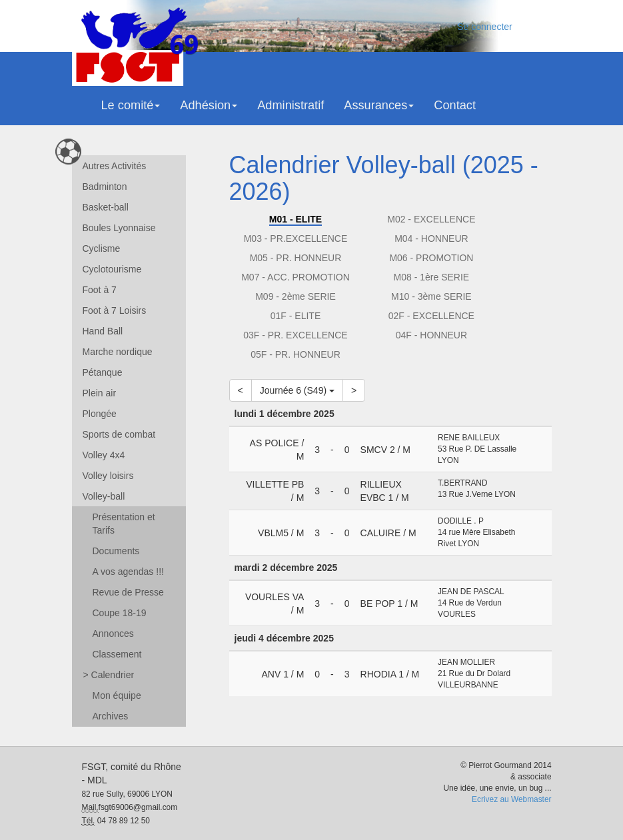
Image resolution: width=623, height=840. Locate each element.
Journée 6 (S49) (297, 390)
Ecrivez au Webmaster (511, 799)
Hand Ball (103, 331)
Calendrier (109, 675)
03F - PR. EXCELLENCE (295, 335)
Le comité (131, 105)
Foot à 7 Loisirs (115, 310)
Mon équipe (117, 695)
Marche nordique (118, 352)
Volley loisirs (108, 476)
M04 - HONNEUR (431, 238)
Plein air (100, 393)
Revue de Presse (128, 592)
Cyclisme (102, 248)
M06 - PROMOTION (431, 258)
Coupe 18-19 (120, 613)
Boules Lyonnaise (119, 228)
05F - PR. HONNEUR (296, 354)
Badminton (105, 187)
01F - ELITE (296, 316)
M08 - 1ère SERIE (432, 277)
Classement (117, 654)
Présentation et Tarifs (124, 524)
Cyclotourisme (112, 269)
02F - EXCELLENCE (431, 316)
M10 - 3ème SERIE (431, 296)
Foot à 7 (100, 290)
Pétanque (103, 372)
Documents (116, 551)
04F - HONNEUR (431, 335)
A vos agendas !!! (128, 572)
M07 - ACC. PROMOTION (296, 277)
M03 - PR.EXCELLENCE (296, 238)
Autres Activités (115, 166)
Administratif (291, 105)
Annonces (113, 633)
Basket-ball (106, 207)
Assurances (379, 105)
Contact (455, 105)
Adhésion (209, 105)
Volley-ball (104, 496)
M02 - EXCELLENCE (431, 219)
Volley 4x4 (104, 455)
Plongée (100, 414)
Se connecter (485, 27)
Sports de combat (119, 434)
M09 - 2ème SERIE (296, 296)
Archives (111, 716)
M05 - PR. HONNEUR (296, 258)
